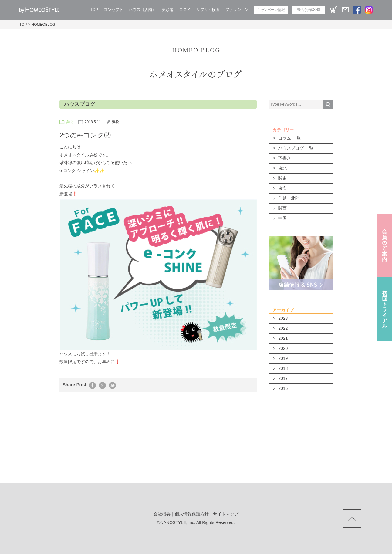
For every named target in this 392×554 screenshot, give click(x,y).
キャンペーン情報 (271, 10)
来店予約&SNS (309, 10)
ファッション (237, 10)
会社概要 (162, 514)
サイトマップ (226, 514)
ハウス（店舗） (142, 10)
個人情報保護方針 (192, 514)
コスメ (185, 10)
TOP (94, 10)
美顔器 (167, 10)
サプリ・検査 (208, 10)
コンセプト (113, 10)
